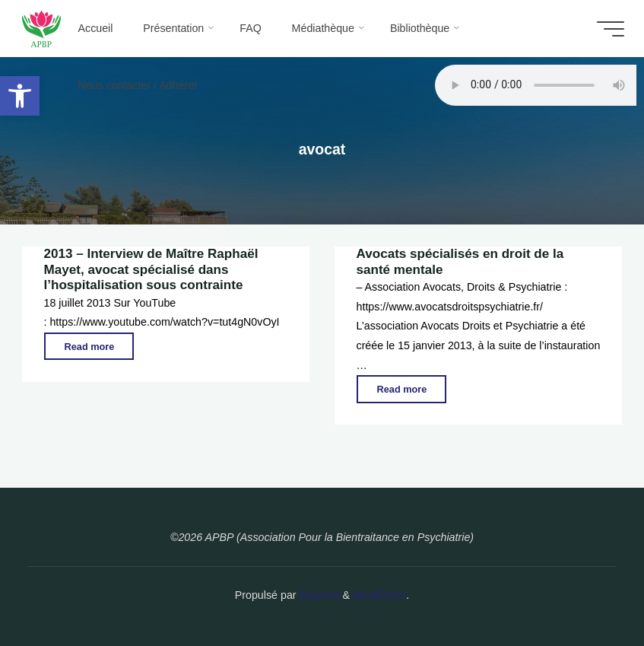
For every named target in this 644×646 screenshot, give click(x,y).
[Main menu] (609, 29)
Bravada (318, 595)
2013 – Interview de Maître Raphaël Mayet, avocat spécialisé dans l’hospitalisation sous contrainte (151, 269)
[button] (20, 96)
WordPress (379, 595)
